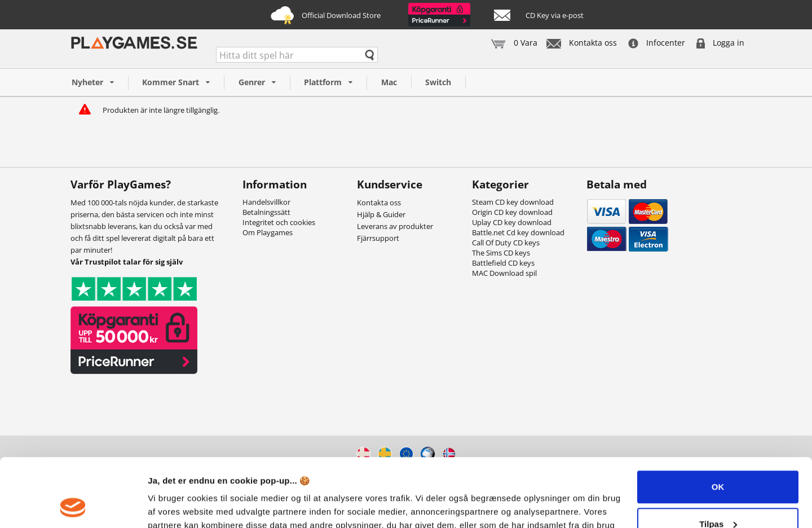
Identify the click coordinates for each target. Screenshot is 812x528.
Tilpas (718, 459)
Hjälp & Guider (381, 214)
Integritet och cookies (279, 222)
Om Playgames (268, 232)
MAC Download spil (504, 273)
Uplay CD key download (512, 222)
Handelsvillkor (266, 202)
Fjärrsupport (378, 238)
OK (718, 423)
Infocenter (657, 43)
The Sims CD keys (501, 253)
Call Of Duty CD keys (506, 243)
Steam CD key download (513, 202)
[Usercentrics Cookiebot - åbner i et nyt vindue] (73, 506)
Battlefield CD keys (503, 263)
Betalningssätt (266, 212)
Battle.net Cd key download (518, 232)
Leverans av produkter (395, 226)
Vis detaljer (171, 506)
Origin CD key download (512, 212)
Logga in (720, 43)
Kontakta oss (582, 43)
